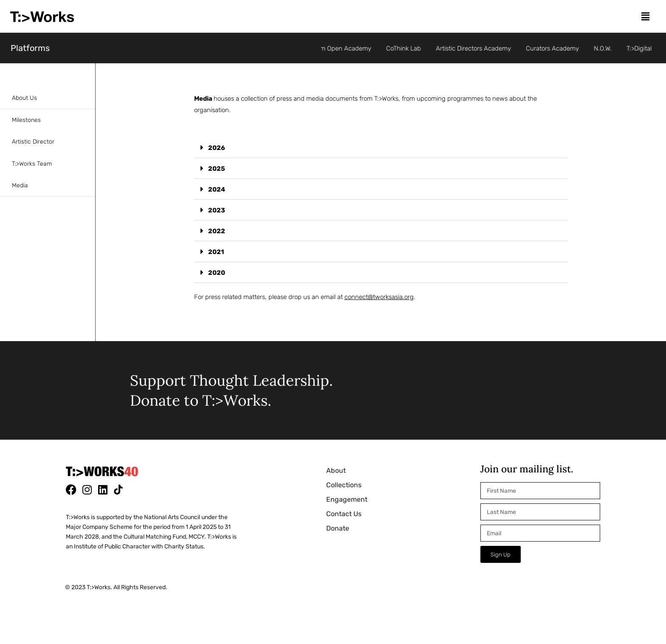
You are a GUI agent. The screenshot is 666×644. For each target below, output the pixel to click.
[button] (645, 17)
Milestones (26, 120)
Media (20, 185)
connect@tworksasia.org (379, 297)
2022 (217, 231)
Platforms (30, 48)
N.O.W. (605, 48)
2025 (217, 169)
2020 (217, 273)
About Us (24, 98)
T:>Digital (642, 48)
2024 (217, 189)
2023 (217, 210)
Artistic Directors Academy (476, 48)
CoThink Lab (406, 48)
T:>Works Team (32, 164)
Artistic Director (33, 142)
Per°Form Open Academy (337, 48)
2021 (216, 252)
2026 (217, 148)
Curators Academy (555, 48)
